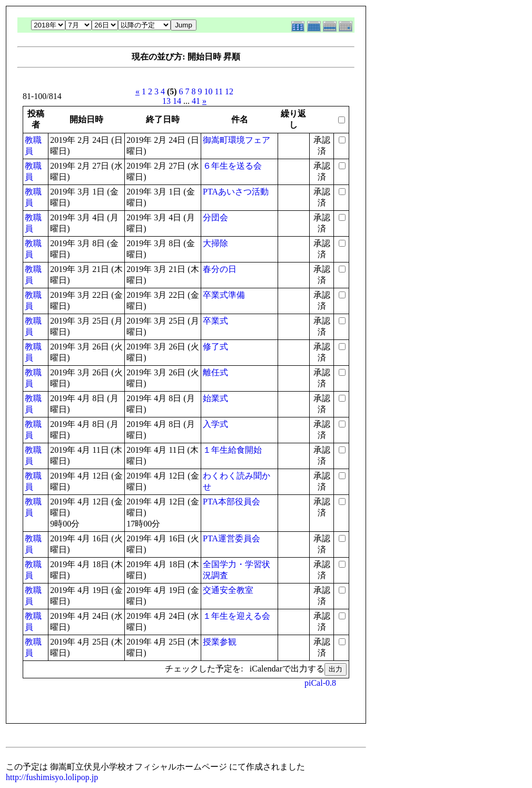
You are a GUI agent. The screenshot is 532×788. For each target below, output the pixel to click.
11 (219, 91)
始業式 (215, 398)
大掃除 (215, 243)
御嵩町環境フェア (237, 140)
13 (166, 101)
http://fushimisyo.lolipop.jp (52, 777)
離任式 (215, 372)
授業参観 (220, 642)
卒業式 (215, 321)
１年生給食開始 (232, 450)
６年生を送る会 (232, 166)
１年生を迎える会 (237, 616)
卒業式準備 (224, 295)
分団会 (215, 217)
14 (177, 101)
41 (196, 101)
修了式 (215, 347)
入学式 (215, 424)
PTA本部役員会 (231, 502)
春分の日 (220, 269)
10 (209, 91)
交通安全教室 (228, 590)
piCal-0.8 (320, 683)
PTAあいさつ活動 (236, 192)
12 (229, 91)
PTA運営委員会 (231, 538)
